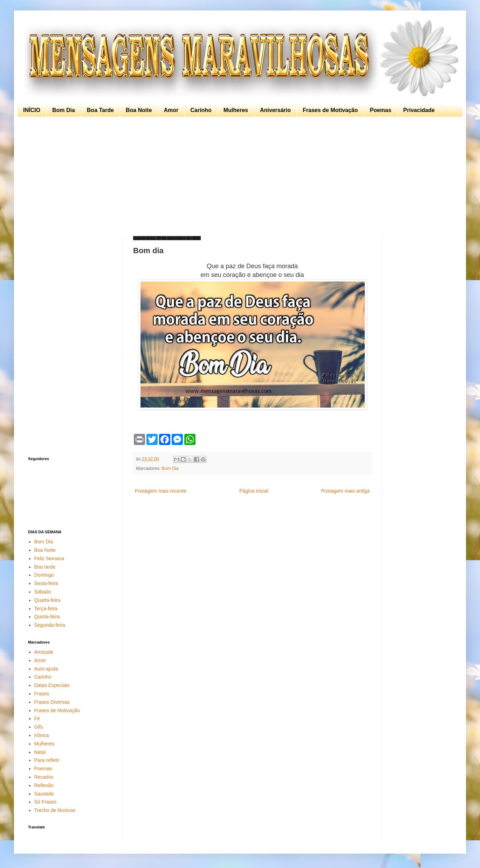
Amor (171, 110)
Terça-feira (46, 609)
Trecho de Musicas (55, 810)
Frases (42, 694)
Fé (37, 718)
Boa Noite (139, 110)
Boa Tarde (100, 110)
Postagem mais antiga (345, 491)
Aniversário (275, 110)
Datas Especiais (52, 685)
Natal (40, 752)
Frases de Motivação (330, 110)
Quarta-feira (47, 600)
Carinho (201, 110)
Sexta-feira (46, 583)
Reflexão (44, 785)
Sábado (43, 592)
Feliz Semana (49, 558)
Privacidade (419, 110)
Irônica (42, 735)
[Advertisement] (238, 176)
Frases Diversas (52, 702)
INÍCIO (32, 110)
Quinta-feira (47, 617)
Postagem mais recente (161, 491)
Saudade (44, 794)
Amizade (44, 652)
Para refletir (47, 760)
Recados (44, 777)
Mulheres (236, 110)
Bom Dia (64, 110)
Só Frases (46, 802)
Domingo (44, 575)
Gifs (39, 727)
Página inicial (254, 491)
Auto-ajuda (46, 669)
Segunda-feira (50, 625)
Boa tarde (45, 567)
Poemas (380, 110)
